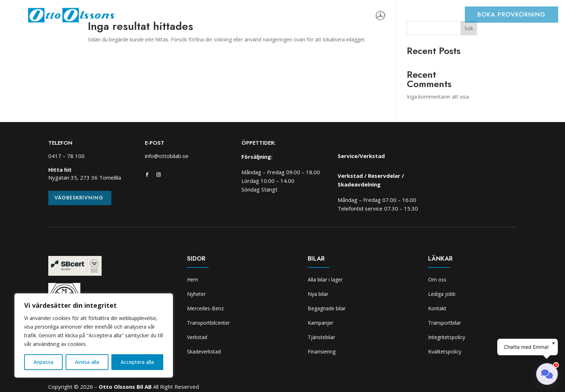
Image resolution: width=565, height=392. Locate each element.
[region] (94, 335)
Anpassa (43, 362)
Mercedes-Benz (205, 308)
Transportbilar (444, 323)
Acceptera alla (137, 362)
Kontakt (437, 308)
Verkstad (281, 16)
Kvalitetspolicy (445, 352)
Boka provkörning (511, 14)
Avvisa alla (87, 362)
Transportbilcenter (233, 16)
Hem (141, 16)
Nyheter (166, 16)
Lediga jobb (442, 294)
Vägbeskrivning (79, 198)
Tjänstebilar (321, 337)
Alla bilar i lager (325, 280)
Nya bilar (318, 294)
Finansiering (322, 352)
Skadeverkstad (322, 16)
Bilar (191, 16)
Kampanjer (321, 323)
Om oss (361, 16)
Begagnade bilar (327, 308)
